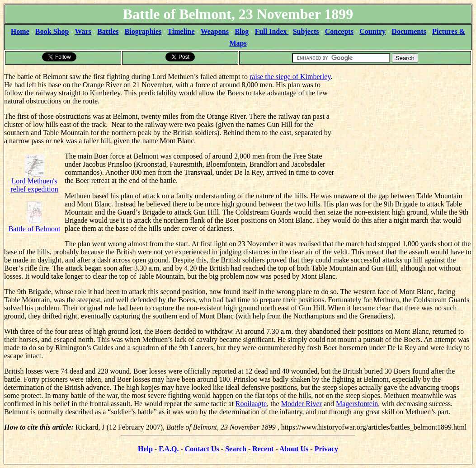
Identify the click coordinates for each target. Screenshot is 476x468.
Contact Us (202, 449)
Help (145, 449)
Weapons (215, 31)
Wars (83, 31)
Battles (108, 31)
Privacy (326, 449)
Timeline (181, 31)
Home (20, 31)
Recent (263, 449)
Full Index (272, 31)
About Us (294, 449)
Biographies (143, 31)
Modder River (302, 404)
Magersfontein (357, 404)
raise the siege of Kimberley (290, 77)
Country (372, 31)
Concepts (339, 31)
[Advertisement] (404, 122)
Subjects (306, 31)
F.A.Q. (169, 449)
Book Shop (52, 31)
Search (236, 449)
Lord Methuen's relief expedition (34, 177)
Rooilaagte (251, 404)
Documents (409, 31)
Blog (242, 31)
